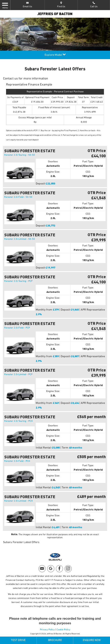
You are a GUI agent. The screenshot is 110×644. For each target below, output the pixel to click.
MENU (5, 5)
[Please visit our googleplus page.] (51, 569)
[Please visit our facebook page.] (59, 569)
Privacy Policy (47, 630)
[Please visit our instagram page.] (68, 569)
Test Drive (18, 640)
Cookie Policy (63, 630)
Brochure (55, 640)
